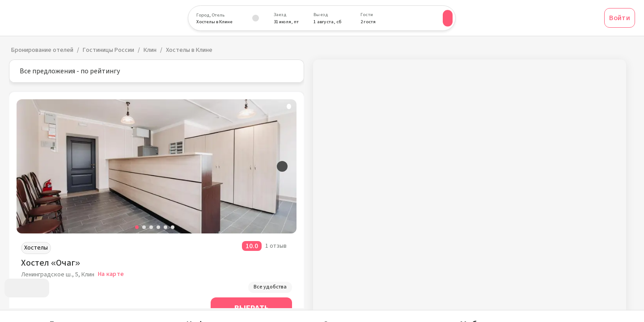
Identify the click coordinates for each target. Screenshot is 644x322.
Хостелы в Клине (189, 50)
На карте (111, 274)
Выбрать (252, 308)
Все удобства (270, 287)
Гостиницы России (108, 50)
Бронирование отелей (42, 50)
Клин (150, 50)
